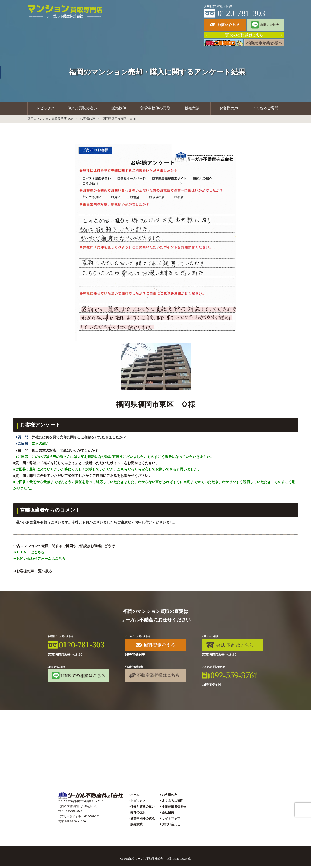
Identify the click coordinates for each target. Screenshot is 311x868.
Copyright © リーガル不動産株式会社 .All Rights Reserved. (155, 861)
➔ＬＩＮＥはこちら (29, 554)
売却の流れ (138, 814)
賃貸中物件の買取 (155, 109)
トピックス (45, 109)
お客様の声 (229, 109)
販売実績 (192, 109)
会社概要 (168, 814)
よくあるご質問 (265, 109)
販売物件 (119, 109)
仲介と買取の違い (82, 109)
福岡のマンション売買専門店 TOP (50, 121)
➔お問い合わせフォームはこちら (39, 560)
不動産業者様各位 (174, 809)
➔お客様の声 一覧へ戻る (33, 573)
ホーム (135, 797)
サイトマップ (171, 820)
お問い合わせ (171, 826)
